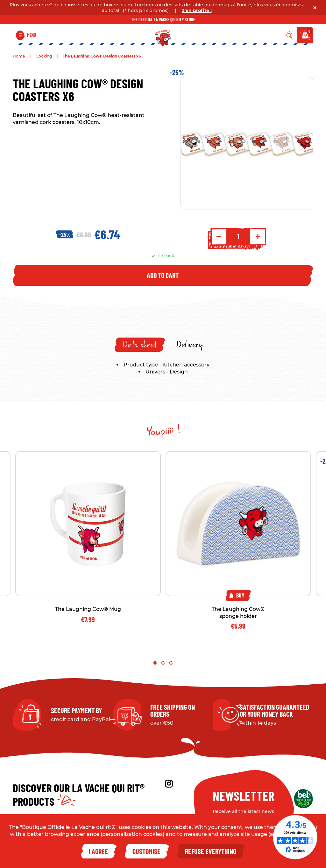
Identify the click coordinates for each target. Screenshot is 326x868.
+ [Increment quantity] (258, 236)
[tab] (140, 345)
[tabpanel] (238, 540)
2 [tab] (163, 663)
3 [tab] (171, 663)
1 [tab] (155, 663)
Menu (32, 35)
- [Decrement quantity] (219, 236)
